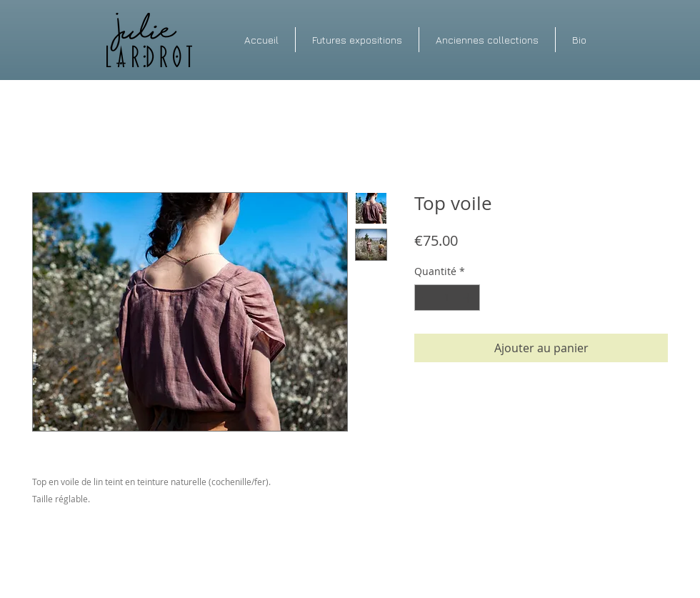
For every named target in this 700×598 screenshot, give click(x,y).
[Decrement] (425, 298)
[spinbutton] (447, 298)
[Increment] (469, 298)
